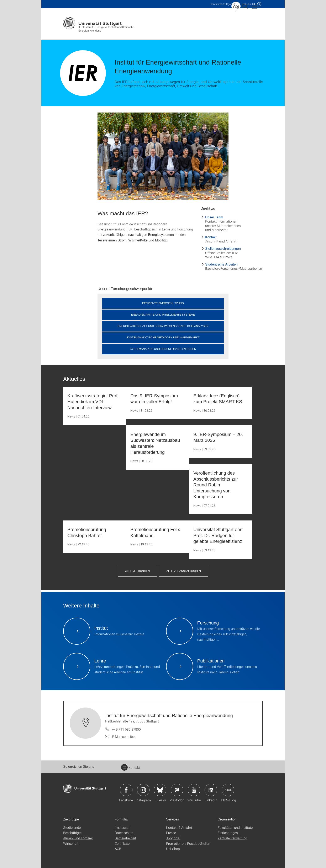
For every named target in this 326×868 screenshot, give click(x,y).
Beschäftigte (72, 833)
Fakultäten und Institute (235, 827)
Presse (171, 833)
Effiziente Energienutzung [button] (163, 303)
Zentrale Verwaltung (232, 838)
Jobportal (173, 838)
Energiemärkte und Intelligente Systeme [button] (163, 315)
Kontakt (211, 237)
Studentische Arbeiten (221, 264)
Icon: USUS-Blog (228, 790)
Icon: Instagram (143, 790)
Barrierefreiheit (125, 838)
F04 (249, 4)
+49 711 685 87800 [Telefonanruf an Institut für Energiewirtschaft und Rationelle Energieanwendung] (126, 729)
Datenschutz (124, 833)
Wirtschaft (71, 843)
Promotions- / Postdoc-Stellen (188, 843)
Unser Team (214, 217)
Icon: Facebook (126, 790)
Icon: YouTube (194, 790)
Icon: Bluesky (160, 790)
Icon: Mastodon (177, 790)
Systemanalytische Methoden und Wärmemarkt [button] (163, 337)
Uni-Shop (173, 849)
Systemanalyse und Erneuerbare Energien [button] (163, 349)
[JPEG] (163, 156)
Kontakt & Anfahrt (179, 827)
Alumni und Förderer (78, 838)
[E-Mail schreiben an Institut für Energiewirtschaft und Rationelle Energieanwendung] (121, 737)
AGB (118, 849)
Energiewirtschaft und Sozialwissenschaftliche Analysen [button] (163, 326)
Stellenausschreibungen (223, 249)
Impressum (123, 827)
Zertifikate (122, 843)
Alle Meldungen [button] (137, 571)
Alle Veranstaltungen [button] (184, 571)
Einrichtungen (228, 833)
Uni (221, 4)
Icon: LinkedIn (211, 790)
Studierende (72, 827)
